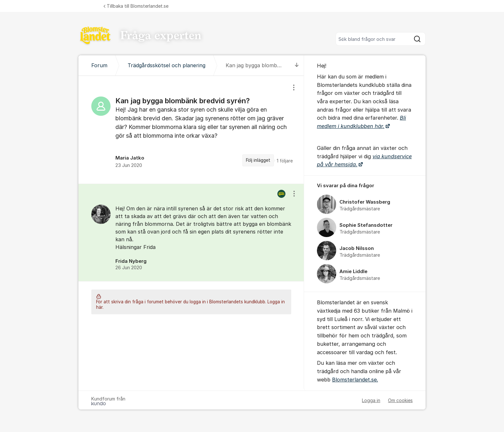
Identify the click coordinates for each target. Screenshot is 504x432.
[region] (191, 130)
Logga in (371, 400)
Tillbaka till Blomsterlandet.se (136, 6)
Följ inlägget (258, 160)
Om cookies (400, 400)
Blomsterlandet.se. (355, 380)
